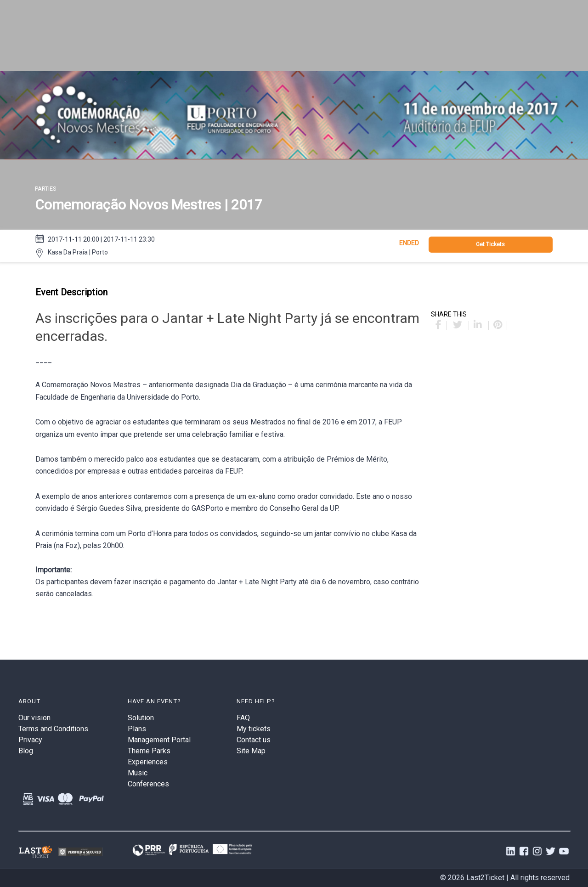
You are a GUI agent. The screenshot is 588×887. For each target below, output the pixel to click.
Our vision (34, 718)
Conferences (148, 784)
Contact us (254, 740)
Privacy (30, 740)
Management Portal (159, 740)
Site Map (251, 751)
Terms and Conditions (53, 729)
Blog (26, 751)
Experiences (148, 762)
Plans (137, 729)
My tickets (254, 729)
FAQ (243, 718)
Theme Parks (149, 751)
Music (138, 773)
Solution (141, 718)
